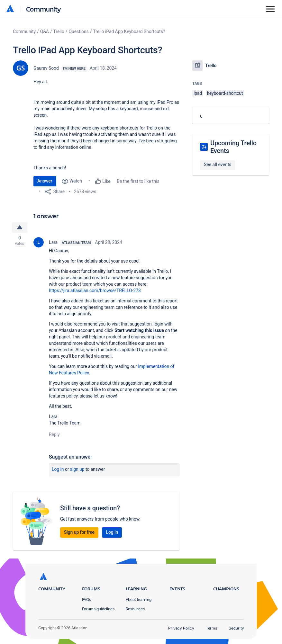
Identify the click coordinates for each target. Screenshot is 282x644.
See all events (218, 165)
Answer (45, 181)
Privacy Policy (181, 628)
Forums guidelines (98, 609)
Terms (212, 628)
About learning (139, 599)
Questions (78, 31)
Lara (53, 243)
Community (44, 9)
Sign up (77, 470)
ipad (198, 93)
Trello (59, 31)
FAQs (87, 599)
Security (236, 628)
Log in (58, 470)
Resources (135, 609)
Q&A (45, 31)
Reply (54, 435)
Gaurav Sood (46, 68)
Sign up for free (79, 533)
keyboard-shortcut (225, 93)
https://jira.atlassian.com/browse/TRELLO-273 (95, 291)
